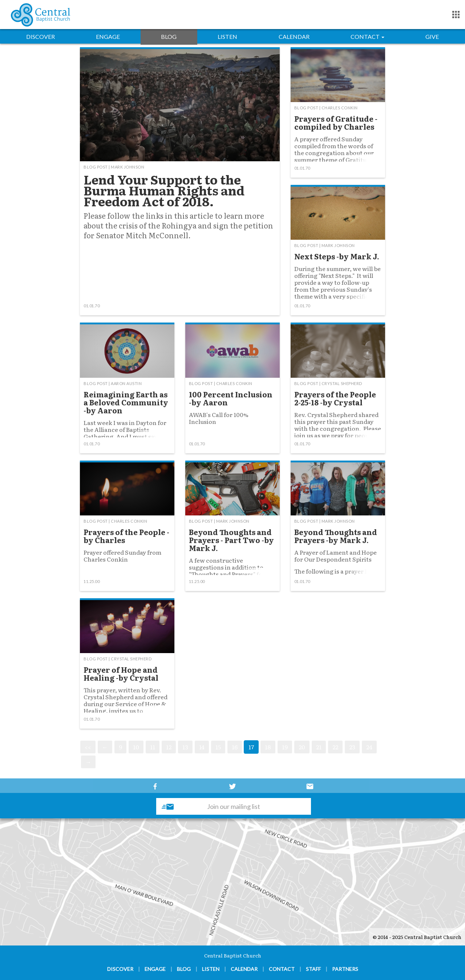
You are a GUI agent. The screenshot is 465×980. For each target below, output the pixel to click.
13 (185, 747)
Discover (41, 37)
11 (153, 747)
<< (88, 747)
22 (335, 747)
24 (369, 747)
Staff (313, 969)
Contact (367, 37)
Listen (227, 37)
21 (319, 747)
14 (202, 747)
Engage (108, 37)
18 (268, 747)
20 (302, 747)
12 (169, 747)
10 (136, 747)
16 (235, 747)
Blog (169, 37)
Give (432, 37)
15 (218, 747)
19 (285, 747)
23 (352, 747)
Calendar (294, 37)
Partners (345, 969)
